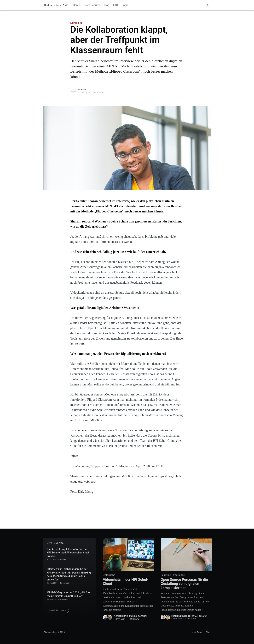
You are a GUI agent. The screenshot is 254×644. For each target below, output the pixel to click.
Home (76, 5)
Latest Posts (197, 632)
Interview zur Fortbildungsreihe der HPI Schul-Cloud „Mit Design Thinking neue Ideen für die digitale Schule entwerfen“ (69, 574)
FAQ (116, 5)
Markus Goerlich (138, 616)
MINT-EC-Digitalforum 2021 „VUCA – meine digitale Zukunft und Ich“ (68, 594)
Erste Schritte (92, 5)
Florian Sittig (121, 616)
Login (125, 5)
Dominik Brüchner (181, 616)
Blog (107, 5)
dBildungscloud (50, 632)
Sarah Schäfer (199, 616)
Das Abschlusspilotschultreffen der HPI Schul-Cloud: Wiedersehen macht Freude (69, 552)
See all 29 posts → (58, 610)
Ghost (208, 632)
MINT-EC (76, 23)
